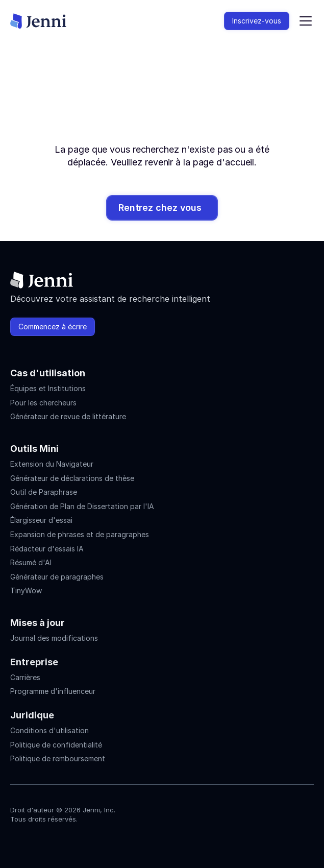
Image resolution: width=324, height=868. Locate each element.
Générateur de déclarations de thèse (72, 478)
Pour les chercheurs (43, 403)
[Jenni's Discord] (90, 841)
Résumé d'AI (31, 562)
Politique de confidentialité (56, 745)
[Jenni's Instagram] (16, 841)
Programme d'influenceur (53, 691)
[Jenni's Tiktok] (53, 841)
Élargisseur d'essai (41, 520)
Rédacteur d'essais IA (47, 549)
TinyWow (26, 590)
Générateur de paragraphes (57, 577)
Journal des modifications (54, 638)
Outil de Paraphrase (44, 492)
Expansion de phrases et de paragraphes (80, 534)
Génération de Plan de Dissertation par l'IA (82, 506)
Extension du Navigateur (52, 464)
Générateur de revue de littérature (68, 416)
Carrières (25, 677)
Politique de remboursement (58, 758)
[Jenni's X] (71, 841)
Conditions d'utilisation (49, 730)
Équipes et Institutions (48, 388)
